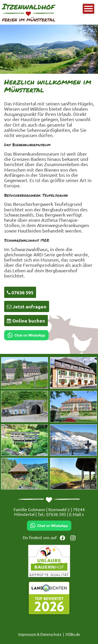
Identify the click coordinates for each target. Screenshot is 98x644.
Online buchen (26, 321)
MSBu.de (73, 634)
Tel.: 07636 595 (52, 514)
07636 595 (20, 292)
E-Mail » (76, 514)
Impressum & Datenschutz (40, 634)
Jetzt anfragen (27, 306)
